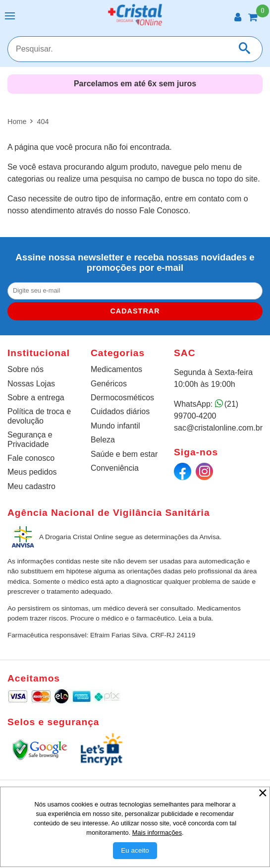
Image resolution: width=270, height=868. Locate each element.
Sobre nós (26, 369)
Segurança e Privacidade (30, 439)
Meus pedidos (32, 472)
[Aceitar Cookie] (135, 851)
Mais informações (157, 833)
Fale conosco (31, 458)
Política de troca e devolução (39, 416)
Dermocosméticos (122, 398)
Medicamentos (116, 369)
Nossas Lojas (31, 384)
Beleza (103, 440)
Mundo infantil (115, 426)
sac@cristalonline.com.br (218, 428)
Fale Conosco (164, 211)
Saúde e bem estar (124, 454)
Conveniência (115, 468)
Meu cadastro (31, 486)
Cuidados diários (120, 411)
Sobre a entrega (36, 398)
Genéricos (109, 384)
